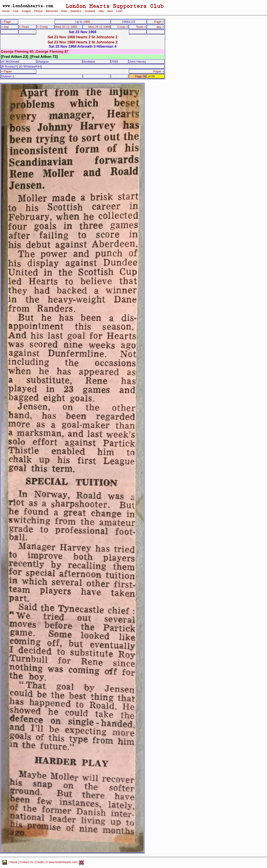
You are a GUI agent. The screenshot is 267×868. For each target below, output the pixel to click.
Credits (39, 862)
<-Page (6, 22)
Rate (64, 11)
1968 (87, 22)
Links (119, 11)
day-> (160, 27)
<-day (5, 27)
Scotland (90, 11)
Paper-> (159, 71)
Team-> (141, 27)
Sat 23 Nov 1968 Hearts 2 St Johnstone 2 (83, 37)
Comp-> (123, 27)
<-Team (24, 27)
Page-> (159, 22)
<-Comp (42, 27)
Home (6, 11)
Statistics (76, 11)
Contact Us (26, 862)
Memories (52, 11)
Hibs (101, 11)
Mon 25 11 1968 (99, 27)
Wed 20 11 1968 (66, 27)
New (110, 11)
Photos (38, 11)
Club (16, 11)
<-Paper (6, 71)
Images (26, 11)
